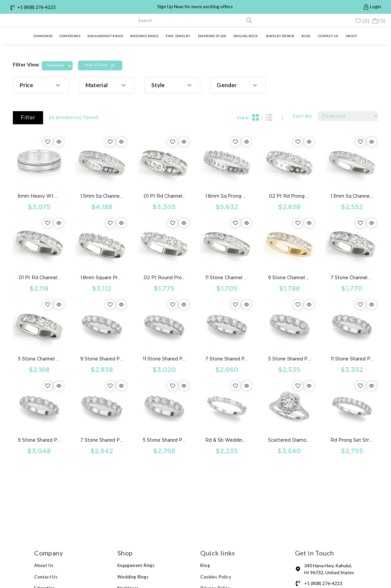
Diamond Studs (212, 36)
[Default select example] (348, 116)
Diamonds (43, 36)
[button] (41, 85)
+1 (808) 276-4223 (37, 7)
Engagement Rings (105, 36)
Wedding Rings (144, 36)
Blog (306, 36)
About (352, 36)
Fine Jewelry (178, 36)
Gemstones (70, 36)
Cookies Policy (216, 577)
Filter (28, 118)
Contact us (328, 36)
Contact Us (46, 577)
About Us (44, 565)
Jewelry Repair (280, 36)
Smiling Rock (246, 36)
